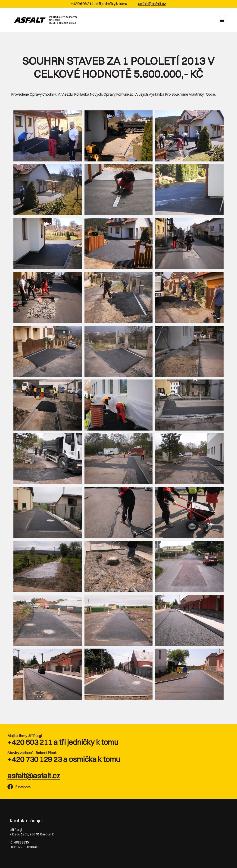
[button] (222, 20)
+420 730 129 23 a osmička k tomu (64, 759)
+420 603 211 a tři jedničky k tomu (63, 742)
